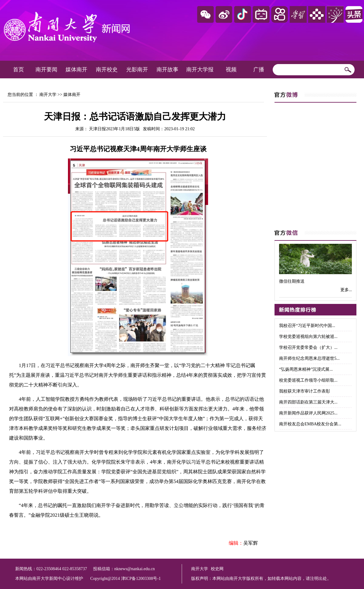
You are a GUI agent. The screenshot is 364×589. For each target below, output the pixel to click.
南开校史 (107, 70)
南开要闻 (46, 70)
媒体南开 (76, 70)
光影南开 (137, 70)
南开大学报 (200, 70)
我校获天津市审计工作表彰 (305, 391)
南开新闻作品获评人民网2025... (308, 413)
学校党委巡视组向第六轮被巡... (308, 337)
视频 (231, 70)
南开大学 (48, 95)
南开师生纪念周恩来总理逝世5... (309, 358)
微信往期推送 (292, 281)
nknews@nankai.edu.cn (135, 569)
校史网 (217, 569)
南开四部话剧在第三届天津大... (308, 402)
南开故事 (167, 70)
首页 (19, 70)
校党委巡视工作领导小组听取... (308, 380)
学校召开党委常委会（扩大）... (308, 347)
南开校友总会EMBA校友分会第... (310, 424)
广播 (259, 70)
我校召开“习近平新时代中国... (307, 326)
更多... (346, 290)
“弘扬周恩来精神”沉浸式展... (306, 369)
